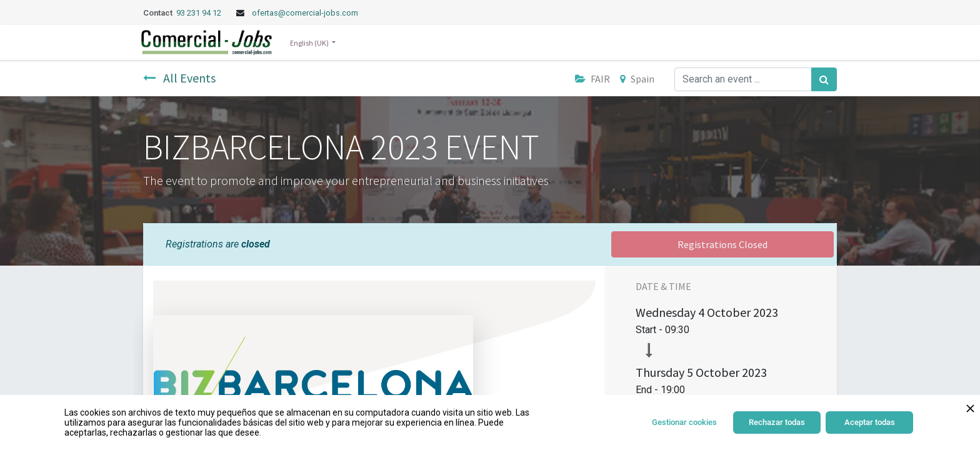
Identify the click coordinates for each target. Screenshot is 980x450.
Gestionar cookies (684, 422)
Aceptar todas (870, 422)
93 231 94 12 (200, 13)
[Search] (824, 79)
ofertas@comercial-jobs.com (305, 13)
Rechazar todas (777, 422)
